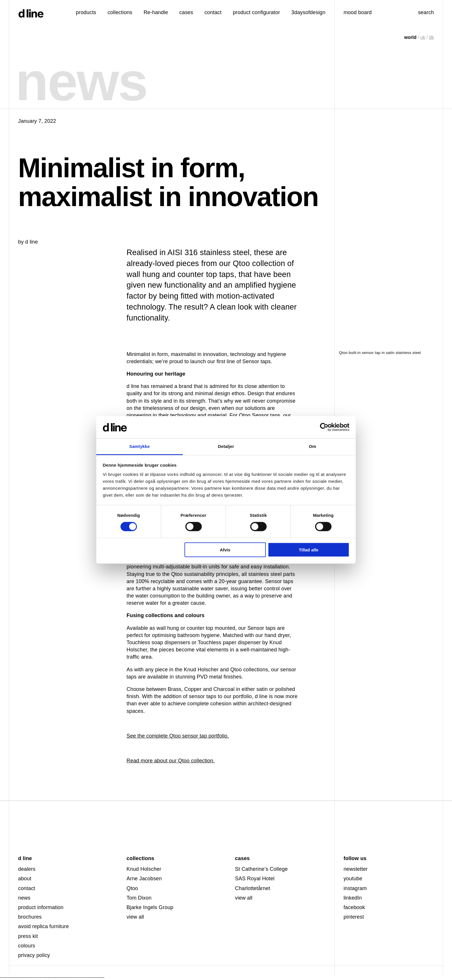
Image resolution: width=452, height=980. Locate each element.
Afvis (225, 550)
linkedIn (353, 898)
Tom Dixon (139, 898)
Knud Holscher (144, 869)
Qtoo (132, 888)
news (24, 898)
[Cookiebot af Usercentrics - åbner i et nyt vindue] (324, 427)
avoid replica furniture (44, 926)
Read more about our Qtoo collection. (171, 761)
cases (186, 12)
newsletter (356, 869)
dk (431, 37)
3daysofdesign (308, 12)
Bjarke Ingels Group (150, 907)
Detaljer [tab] (226, 446)
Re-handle (156, 12)
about (25, 879)
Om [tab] (312, 446)
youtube (353, 879)
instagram (355, 888)
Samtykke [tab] (140, 446)
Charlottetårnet (253, 888)
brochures (30, 917)
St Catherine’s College (261, 869)
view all (135, 917)
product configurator (257, 12)
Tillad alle (308, 550)
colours (27, 946)
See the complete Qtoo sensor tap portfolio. (178, 736)
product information (41, 907)
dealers (27, 869)
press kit (28, 936)
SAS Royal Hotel (255, 879)
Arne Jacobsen (144, 879)
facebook (354, 907)
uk (423, 37)
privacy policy (34, 955)
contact (27, 888)
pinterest (354, 917)
